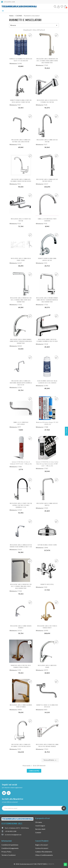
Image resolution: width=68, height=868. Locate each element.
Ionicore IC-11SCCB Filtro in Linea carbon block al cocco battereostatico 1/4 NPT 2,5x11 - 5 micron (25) (47, 464)
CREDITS (51, 864)
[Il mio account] (58, 7)
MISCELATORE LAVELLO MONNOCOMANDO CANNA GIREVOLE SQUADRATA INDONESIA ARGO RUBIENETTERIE (47, 300)
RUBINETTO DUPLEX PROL (47, 584)
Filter (66, 432)
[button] (55, 7)
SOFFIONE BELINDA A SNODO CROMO (47, 545)
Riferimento (13, 63)
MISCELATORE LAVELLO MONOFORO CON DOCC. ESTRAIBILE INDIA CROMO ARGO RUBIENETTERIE (21, 300)
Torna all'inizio (50, 760)
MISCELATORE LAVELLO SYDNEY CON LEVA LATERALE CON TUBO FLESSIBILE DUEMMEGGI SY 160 (21, 505)
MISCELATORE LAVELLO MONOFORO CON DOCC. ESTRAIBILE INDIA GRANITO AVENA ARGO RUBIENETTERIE (47, 61)
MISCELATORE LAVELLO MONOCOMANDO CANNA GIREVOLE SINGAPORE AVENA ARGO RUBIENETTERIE (21, 341)
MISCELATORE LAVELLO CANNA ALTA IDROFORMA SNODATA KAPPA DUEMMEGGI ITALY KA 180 (21, 383)
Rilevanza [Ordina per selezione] (34, 25)
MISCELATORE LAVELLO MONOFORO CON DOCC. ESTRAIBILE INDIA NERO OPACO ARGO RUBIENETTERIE (21, 586)
